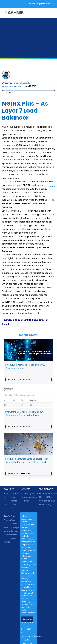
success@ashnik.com (29, 635)
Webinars (7, 520)
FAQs (6, 504)
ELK (41, 497)
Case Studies (14, 522)
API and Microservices (12, 86)
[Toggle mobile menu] (53, 13)
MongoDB (50, 501)
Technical (32, 494)
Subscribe (27, 619)
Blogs (6, 527)
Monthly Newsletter (7, 533)
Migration (25, 497)
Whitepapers (14, 527)
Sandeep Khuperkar (22, 83)
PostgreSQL (43, 494)
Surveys (14, 531)
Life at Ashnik (14, 499)
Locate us (27, 629)
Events (7, 542)
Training (25, 501)
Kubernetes (50, 494)
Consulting (25, 494)
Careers (14, 494)
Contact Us (14, 506)
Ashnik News (14, 537)
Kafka (42, 504)
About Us (6, 495)
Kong (49, 504)
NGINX (49, 497)
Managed (32, 497)
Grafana (43, 501)
